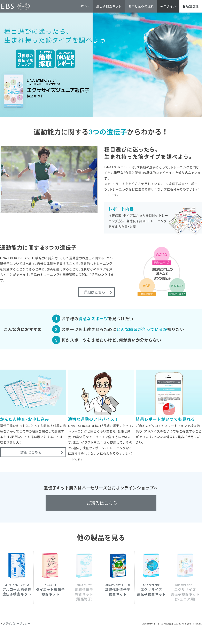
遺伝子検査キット (109, 6)
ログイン (168, 6)
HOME (85, 6)
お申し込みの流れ (141, 6)
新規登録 (191, 6)
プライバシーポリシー (17, 623)
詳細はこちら (95, 292)
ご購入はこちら (102, 503)
